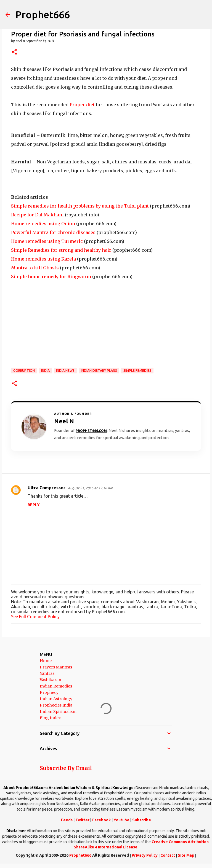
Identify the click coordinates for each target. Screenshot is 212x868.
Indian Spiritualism (58, 712)
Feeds (67, 820)
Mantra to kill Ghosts (35, 268)
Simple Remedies (137, 371)
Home (46, 661)
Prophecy (49, 692)
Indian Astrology (56, 699)
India (45, 371)
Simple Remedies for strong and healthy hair (61, 250)
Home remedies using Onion (43, 224)
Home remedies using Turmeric (47, 241)
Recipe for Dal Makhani (37, 215)
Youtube (121, 820)
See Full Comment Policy (35, 617)
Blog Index (50, 718)
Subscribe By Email (66, 768)
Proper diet (83, 105)
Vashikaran (51, 680)
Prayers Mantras (56, 667)
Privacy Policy (145, 855)
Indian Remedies (56, 686)
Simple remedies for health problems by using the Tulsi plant (80, 206)
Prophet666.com (91, 431)
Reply (34, 505)
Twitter (82, 820)
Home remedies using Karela (43, 259)
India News (65, 371)
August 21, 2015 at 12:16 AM (90, 488)
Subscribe (142, 820)
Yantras (47, 673)
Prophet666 (43, 14)
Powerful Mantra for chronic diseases (53, 232)
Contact (168, 855)
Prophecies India (56, 705)
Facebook (101, 820)
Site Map (186, 855)
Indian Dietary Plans (99, 371)
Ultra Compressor (47, 488)
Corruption (24, 371)
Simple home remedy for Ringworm (51, 277)
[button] (14, 52)
